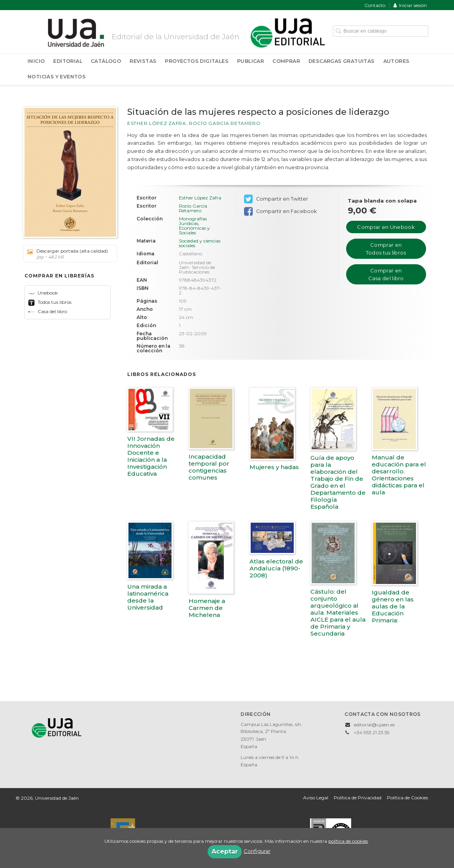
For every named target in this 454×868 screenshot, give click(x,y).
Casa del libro (48, 311)
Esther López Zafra (157, 123)
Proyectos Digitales (197, 61)
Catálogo (106, 61)
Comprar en (386, 227)
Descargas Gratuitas (342, 61)
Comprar (286, 61)
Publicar (250, 61)
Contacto (375, 5)
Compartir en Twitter (276, 199)
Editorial (68, 61)
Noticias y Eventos (57, 77)
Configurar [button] (257, 851)
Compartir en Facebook (280, 211)
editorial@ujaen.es (374, 725)
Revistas (143, 61)
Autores (397, 61)
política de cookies (348, 841)
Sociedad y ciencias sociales (200, 243)
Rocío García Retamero (225, 123)
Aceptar (225, 852)
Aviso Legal (316, 798)
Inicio (36, 61)
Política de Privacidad (358, 798)
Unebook (43, 293)
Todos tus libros (50, 302)
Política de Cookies (407, 798)
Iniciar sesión (410, 5)
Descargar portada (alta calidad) (68, 254)
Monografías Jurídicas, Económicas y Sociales (194, 226)
